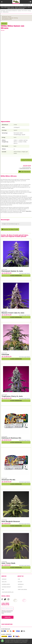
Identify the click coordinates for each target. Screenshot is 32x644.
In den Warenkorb (24, 172)
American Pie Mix (8, 480)
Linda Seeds (4, 562)
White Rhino (6, 12)
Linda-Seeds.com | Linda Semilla (20, 641)
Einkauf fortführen (26, 160)
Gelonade (5, 355)
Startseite (3, 11)
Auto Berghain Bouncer (11, 521)
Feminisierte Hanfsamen (11, 11)
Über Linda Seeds (22, 589)
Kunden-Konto (6, 584)
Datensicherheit (6, 587)
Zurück (4, 23)
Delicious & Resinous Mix (11, 438)
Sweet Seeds (4, 478)
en (26, 5)
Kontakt (20, 587)
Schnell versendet (6, 634)
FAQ (3, 589)
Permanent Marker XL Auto (12, 271)
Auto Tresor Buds (8, 563)
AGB (19, 579)
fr (28, 5)
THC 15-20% (24, 11)
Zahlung (4, 582)
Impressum (21, 584)
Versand (4, 579)
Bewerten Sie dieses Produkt (10, 229)
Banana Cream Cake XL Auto (13, 313)
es (24, 5)
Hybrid (19, 11)
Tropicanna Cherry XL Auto (12, 396)
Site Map (20, 582)
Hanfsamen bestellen (8, 592)
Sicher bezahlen (6, 629)
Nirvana (3, 30)
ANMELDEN (8, 617)
